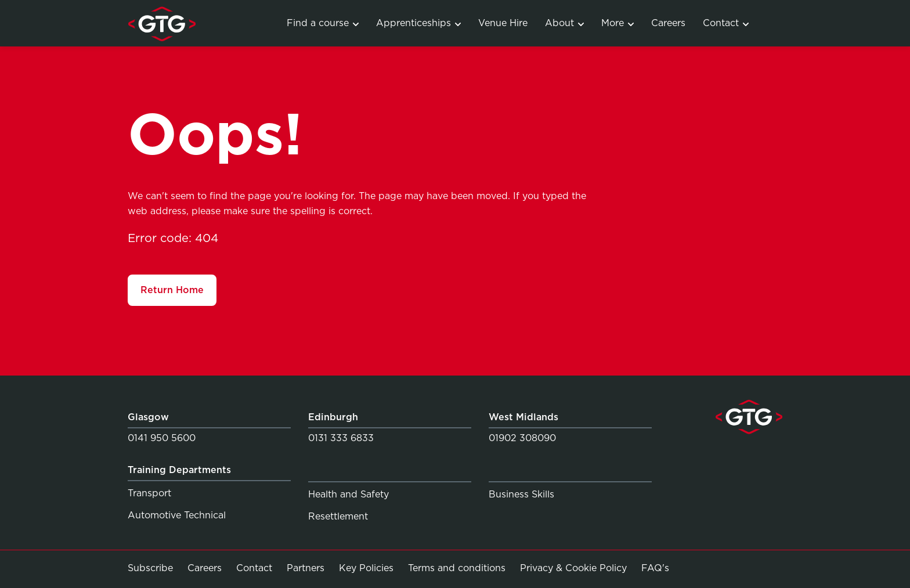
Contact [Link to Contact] (726, 23)
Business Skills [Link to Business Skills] (521, 494)
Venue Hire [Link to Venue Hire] (503, 23)
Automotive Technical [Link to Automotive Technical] (177, 515)
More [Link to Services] (617, 23)
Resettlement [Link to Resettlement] (338, 516)
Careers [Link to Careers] (668, 23)
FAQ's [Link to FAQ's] (655, 568)
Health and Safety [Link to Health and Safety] (349, 494)
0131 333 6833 (341, 438)
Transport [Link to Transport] (149, 493)
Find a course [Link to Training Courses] (323, 23)
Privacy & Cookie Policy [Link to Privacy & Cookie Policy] (573, 568)
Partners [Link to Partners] (306, 568)
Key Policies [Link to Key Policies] (366, 568)
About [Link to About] (564, 23)
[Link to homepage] (162, 23)
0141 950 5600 (162, 438)
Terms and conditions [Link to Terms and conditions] (457, 568)
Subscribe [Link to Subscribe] (150, 568)
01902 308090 (522, 438)
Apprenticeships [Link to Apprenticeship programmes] (418, 23)
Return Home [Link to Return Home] (172, 290)
